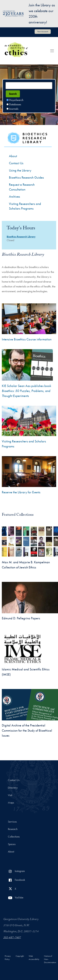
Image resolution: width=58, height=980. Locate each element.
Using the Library (20, 170)
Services (12, 822)
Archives (14, 196)
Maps (11, 803)
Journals (14, 109)
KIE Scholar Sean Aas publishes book (26, 391)
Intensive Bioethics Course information (27, 339)
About (13, 156)
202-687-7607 (12, 938)
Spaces (12, 844)
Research (13, 829)
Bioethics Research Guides (26, 177)
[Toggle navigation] (52, 51)
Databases (15, 104)
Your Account (43, 31)
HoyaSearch (16, 100)
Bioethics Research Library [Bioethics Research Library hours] (21, 237)
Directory (13, 788)
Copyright (20, 956)
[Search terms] (29, 86)
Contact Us (14, 780)
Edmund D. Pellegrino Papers (21, 618)
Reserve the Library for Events (21, 492)
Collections (14, 837)
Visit (10, 795)
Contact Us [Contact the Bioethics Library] (16, 163)
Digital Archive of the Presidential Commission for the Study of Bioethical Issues (27, 730)
